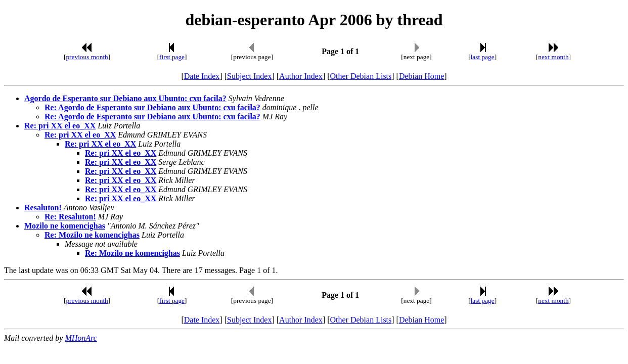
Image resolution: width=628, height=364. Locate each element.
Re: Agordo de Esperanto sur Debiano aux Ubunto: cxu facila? (152, 107)
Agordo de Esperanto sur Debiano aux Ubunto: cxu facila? (125, 98)
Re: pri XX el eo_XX (60, 126)
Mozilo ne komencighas (65, 226)
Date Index (202, 76)
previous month (87, 57)
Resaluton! (43, 208)
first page (172, 57)
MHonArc (81, 338)
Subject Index (249, 76)
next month (553, 57)
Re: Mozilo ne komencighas (92, 235)
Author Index (301, 76)
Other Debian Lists (361, 76)
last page (483, 57)
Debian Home (421, 76)
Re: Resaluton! (70, 217)
